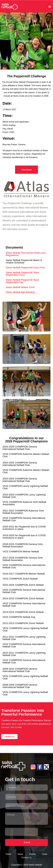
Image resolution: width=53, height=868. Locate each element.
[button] (50, 7)
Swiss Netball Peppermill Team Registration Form (22, 274)
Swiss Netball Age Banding (20, 292)
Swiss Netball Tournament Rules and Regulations (26, 254)
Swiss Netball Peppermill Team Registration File (22, 281)
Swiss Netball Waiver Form (20, 287)
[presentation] (21, 832)
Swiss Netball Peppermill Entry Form (25, 268)
